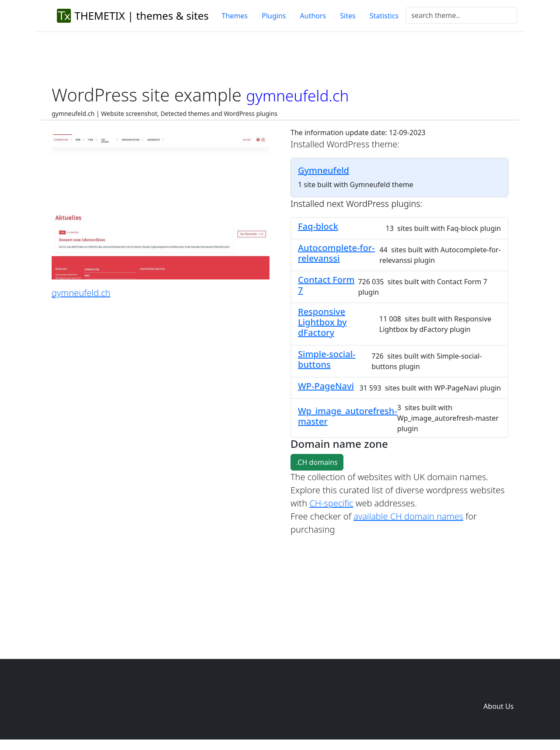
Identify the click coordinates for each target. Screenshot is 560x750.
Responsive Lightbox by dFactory (322, 322)
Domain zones (497, 689)
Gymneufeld (324, 170)
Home (370, 689)
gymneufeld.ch (81, 293)
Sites (348, 16)
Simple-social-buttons (327, 359)
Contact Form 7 (326, 285)
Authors (313, 16)
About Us (499, 706)
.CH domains (317, 462)
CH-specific (331, 503)
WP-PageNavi (326, 386)
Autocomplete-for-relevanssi (336, 253)
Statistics (384, 16)
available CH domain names (408, 516)
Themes (235, 16)
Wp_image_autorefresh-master (348, 416)
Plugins (274, 16)
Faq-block (318, 226)
